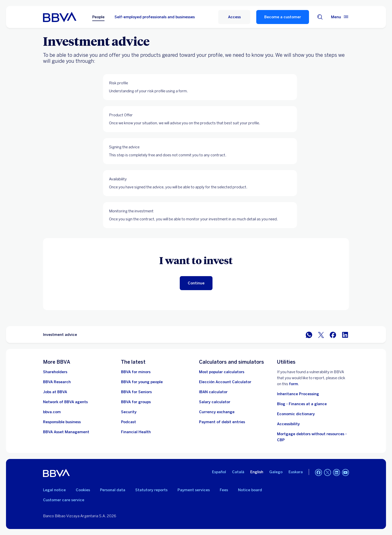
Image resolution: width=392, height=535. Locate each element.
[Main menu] (340, 17)
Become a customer (283, 17)
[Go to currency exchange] (217, 412)
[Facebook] (318, 473)
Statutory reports (151, 490)
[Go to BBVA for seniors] (136, 392)
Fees (224, 490)
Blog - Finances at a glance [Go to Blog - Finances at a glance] (302, 404)
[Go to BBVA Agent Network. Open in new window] (65, 402)
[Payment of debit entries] (222, 422)
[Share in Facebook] (333, 335)
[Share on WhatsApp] (309, 335)
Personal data (113, 490)
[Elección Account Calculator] (225, 382)
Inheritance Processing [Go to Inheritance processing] (298, 394)
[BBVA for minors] (136, 372)
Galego (276, 472)
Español (219, 472)
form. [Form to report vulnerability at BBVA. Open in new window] (294, 384)
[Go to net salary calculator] (215, 402)
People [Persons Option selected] (98, 17)
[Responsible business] (62, 422)
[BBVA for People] (60, 17)
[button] (234, 17)
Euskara (296, 472)
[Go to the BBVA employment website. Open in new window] (55, 392)
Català (238, 472)
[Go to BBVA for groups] (136, 402)
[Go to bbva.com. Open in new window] (52, 412)
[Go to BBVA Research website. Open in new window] (57, 382)
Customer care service (64, 500)
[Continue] (196, 283)
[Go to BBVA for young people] (142, 382)
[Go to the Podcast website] (128, 422)
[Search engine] (320, 17)
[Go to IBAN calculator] (213, 392)
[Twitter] (327, 473)
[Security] (129, 412)
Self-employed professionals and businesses (155, 17)
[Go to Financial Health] (136, 432)
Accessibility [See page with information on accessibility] (288, 424)
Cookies (83, 490)
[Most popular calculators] (222, 372)
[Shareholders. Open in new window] (55, 372)
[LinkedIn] (336, 473)
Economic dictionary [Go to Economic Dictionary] (296, 414)
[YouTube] (345, 473)
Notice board (250, 490)
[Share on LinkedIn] (345, 335)
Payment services (194, 490)
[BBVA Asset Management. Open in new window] (66, 432)
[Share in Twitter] (321, 335)
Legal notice (54, 490)
